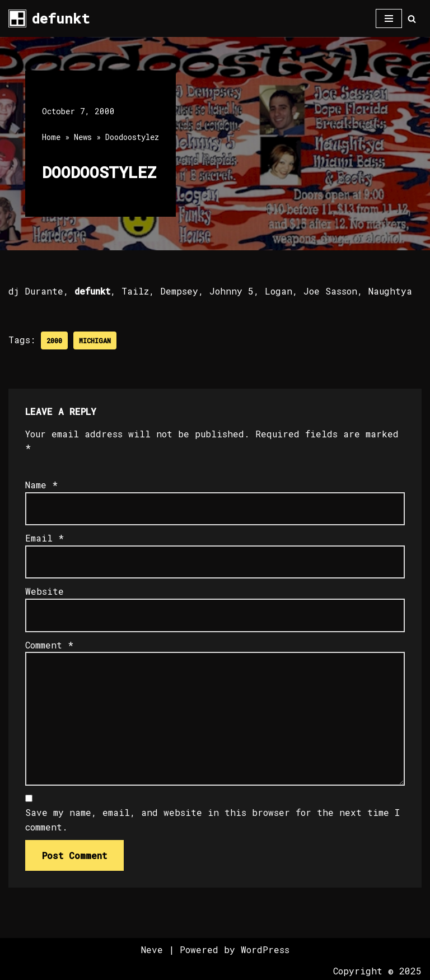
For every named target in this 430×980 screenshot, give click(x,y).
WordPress (265, 949)
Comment (49, 645)
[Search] (412, 19)
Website (45, 591)
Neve (152, 949)
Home (51, 137)
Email (45, 538)
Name (41, 485)
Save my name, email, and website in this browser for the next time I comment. (212, 820)
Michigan (95, 340)
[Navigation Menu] (389, 18)
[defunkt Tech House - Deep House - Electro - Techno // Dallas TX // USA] (49, 18)
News (83, 137)
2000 (54, 340)
